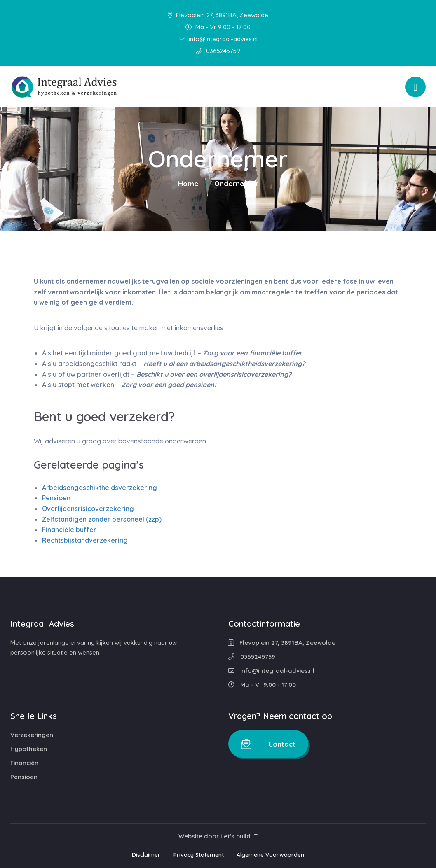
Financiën (24, 763)
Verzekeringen (32, 735)
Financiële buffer (69, 530)
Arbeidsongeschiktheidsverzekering (100, 488)
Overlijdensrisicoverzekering (88, 509)
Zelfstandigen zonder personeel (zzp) (102, 519)
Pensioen (56, 498)
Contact (268, 744)
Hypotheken (29, 749)
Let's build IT (239, 836)
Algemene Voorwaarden (272, 855)
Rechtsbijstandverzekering (85, 540)
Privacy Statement (199, 855)
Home (188, 183)
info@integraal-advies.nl (218, 39)
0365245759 (218, 51)
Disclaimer (145, 855)
